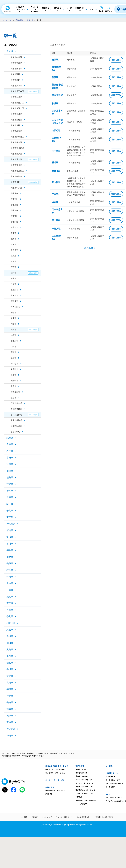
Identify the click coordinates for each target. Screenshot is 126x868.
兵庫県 (10, 610)
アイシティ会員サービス (114, 783)
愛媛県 (10, 676)
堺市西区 (14, 210)
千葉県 (10, 511)
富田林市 (14, 296)
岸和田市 (14, 227)
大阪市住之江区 (17, 171)
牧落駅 (55, 104)
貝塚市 (14, 261)
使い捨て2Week (81, 773)
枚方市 (14, 273)
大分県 (10, 716)
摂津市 (14, 352)
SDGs (108, 794)
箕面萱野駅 (57, 95)
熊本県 (10, 709)
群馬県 (10, 497)
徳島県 (10, 663)
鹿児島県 (11, 729)
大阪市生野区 (16, 120)
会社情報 (23, 817)
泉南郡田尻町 (16, 426)
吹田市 (14, 244)
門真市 (14, 347)
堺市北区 (14, 222)
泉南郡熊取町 (16, 420)
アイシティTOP (7, 20)
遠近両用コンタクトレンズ (85, 790)
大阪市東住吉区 (17, 148)
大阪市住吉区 (16, 142)
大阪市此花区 (16, 69)
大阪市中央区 (16, 188)
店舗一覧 (49, 794)
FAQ (101, 11)
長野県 (10, 564)
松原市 (14, 313)
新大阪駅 (56, 182)
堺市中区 (14, 199)
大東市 (14, 318)
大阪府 (10, 51)
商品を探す (80, 766)
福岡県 (10, 689)
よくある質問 (110, 787)
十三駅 (55, 194)
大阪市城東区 (16, 131)
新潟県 (10, 530)
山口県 (10, 656)
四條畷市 (14, 381)
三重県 (10, 590)
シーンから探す (81, 804)
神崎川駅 (56, 171)
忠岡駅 (55, 60)
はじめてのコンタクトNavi (55, 769)
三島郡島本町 (16, 403)
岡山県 (10, 643)
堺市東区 (14, 205)
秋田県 (10, 464)
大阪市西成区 (16, 154)
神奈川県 (11, 524)
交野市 (14, 386)
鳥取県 (10, 630)
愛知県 (10, 583)
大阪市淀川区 (16, 159)
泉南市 (14, 375)
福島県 (10, 477)
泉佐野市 (14, 290)
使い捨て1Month (82, 776)
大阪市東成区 (16, 114)
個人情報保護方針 (83, 817)
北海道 (10, 438)
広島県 (10, 650)
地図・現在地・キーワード (55, 791)
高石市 (14, 358)
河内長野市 (15, 307)
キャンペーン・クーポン (55, 780)
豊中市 (14, 233)
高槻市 (14, 256)
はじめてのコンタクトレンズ (57, 766)
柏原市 (14, 335)
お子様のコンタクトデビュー (56, 773)
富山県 (10, 537)
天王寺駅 (56, 151)
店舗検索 (30, 20)
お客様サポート (112, 773)
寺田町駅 (56, 131)
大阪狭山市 (15, 392)
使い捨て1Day (81, 769)
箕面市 (14, 330)
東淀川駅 (56, 229)
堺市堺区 (14, 193)
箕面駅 (55, 77)
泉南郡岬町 (15, 432)
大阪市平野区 (16, 176)
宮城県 (10, 458)
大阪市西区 (15, 74)
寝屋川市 (14, 301)
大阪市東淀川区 (17, 108)
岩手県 (10, 451)
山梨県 (10, 557)
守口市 (14, 267)
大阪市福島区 (16, 63)
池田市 (14, 239)
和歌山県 (11, 623)
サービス (109, 766)
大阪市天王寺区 (17, 91)
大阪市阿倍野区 (17, 137)
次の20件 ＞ (90, 248)
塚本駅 (55, 202)
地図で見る (116, 60)
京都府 (10, 603)
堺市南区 (14, 216)
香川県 (10, 669)
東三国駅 (56, 220)
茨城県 (10, 484)
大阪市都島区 (16, 57)
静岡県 (10, 577)
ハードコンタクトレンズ (84, 780)
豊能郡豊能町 (16, 409)
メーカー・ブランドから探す (86, 800)
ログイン (109, 11)
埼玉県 (10, 504)
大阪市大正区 (16, 86)
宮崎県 (10, 722)
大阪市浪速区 (16, 97)
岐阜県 (10, 570)
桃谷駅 (55, 163)
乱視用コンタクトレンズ (84, 786)
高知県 (10, 683)
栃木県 (10, 491)
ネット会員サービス (113, 780)
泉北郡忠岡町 (16, 415)
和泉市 (14, 324)
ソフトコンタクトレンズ (84, 783)
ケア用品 (79, 797)
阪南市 (14, 398)
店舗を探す (19, 20)
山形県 (10, 471)
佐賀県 (10, 696)
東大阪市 (14, 369)
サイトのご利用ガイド (64, 817)
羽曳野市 (14, 341)
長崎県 (10, 702)
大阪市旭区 (15, 125)
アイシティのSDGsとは (114, 797)
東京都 (10, 517)
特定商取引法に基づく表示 (104, 817)
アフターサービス (112, 776)
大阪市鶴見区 (16, 165)
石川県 (10, 544)
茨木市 (14, 278)
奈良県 (10, 616)
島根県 (10, 636)
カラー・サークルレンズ (84, 793)
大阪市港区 (15, 80)
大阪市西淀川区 (17, 103)
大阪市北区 (15, 182)
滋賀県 (10, 597)
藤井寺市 (14, 364)
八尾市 (14, 284)
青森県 (10, 444)
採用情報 (34, 817)
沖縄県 (10, 736)
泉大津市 (14, 250)
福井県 (10, 550)
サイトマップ (47, 817)
